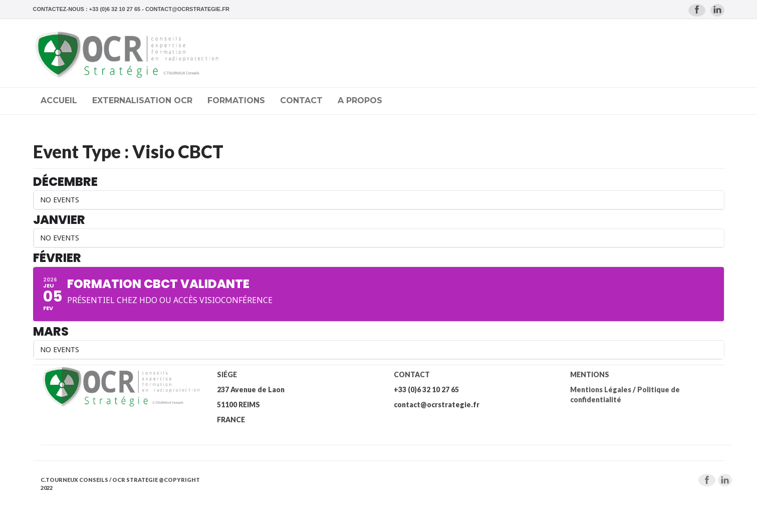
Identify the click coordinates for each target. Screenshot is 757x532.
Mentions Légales (601, 389)
